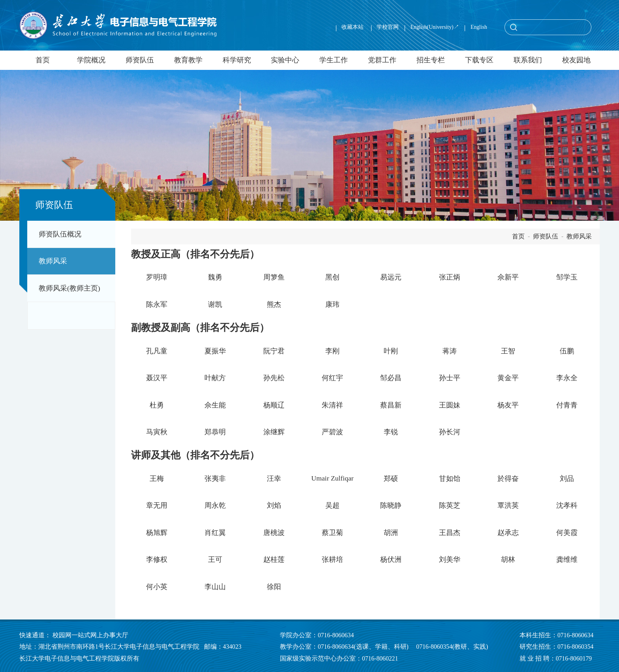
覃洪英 (508, 505)
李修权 (157, 559)
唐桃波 (274, 533)
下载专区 (479, 60)
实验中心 (285, 60)
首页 (43, 60)
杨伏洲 (391, 559)
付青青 (567, 405)
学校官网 (388, 27)
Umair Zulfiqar (332, 478)
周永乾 (215, 505)
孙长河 (450, 432)
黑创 (332, 277)
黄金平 (508, 378)
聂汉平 (157, 378)
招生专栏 (431, 60)
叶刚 (391, 351)
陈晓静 (391, 505)
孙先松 (274, 378)
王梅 (157, 479)
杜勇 (157, 405)
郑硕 (391, 479)
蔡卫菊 (332, 533)
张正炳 (450, 277)
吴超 (332, 505)
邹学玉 (567, 277)
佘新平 (508, 277)
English (479, 27)
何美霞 (567, 533)
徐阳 (274, 587)
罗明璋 (157, 277)
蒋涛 (450, 351)
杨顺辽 (274, 405)
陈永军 (157, 304)
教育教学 (188, 60)
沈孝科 (567, 505)
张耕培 (332, 559)
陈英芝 (450, 505)
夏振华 (215, 351)
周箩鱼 (274, 277)
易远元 (391, 277)
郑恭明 (215, 432)
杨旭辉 (157, 533)
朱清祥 (332, 405)
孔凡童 (157, 351)
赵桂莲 (274, 559)
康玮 (332, 304)
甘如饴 (450, 479)
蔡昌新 (391, 405)
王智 (508, 351)
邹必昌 (391, 378)
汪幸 (274, 479)
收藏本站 (353, 27)
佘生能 (215, 405)
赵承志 (508, 533)
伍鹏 (567, 351)
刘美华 (450, 559)
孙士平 (450, 378)
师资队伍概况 (60, 234)
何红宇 (332, 378)
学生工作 (334, 60)
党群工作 (382, 60)
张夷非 (215, 479)
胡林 (508, 559)
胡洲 (391, 533)
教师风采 (53, 261)
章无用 (157, 505)
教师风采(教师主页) (69, 288)
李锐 (391, 432)
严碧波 (332, 432)
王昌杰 (450, 533)
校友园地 (576, 60)
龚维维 (567, 559)
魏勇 (215, 277)
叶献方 (215, 378)
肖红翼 (215, 533)
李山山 (215, 587)
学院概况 (91, 60)
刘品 (567, 479)
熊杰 (274, 304)
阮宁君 (274, 351)
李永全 (567, 378)
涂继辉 (274, 432)
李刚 (332, 351)
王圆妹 (450, 405)
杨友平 (508, 405)
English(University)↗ (435, 27)
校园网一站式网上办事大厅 (90, 635)
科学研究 (237, 60)
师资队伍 (140, 60)
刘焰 (274, 505)
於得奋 (508, 479)
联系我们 (528, 60)
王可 (215, 559)
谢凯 (215, 304)
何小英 (157, 587)
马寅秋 (157, 432)
